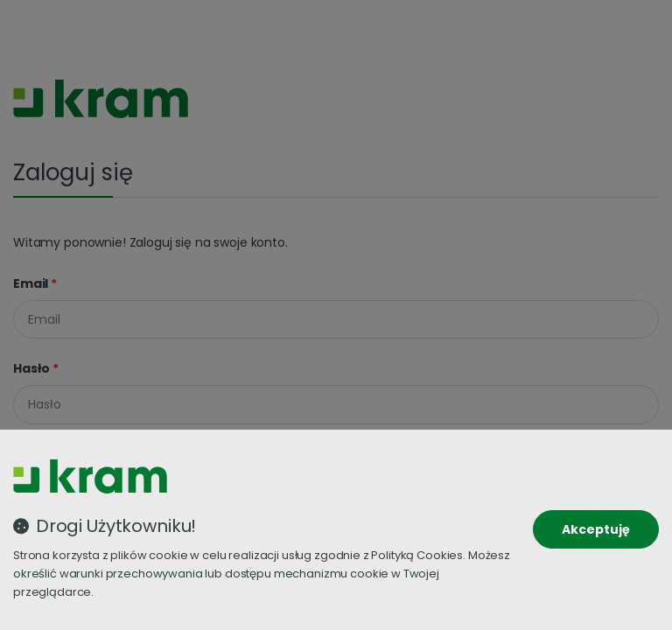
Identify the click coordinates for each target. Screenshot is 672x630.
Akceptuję (596, 529)
